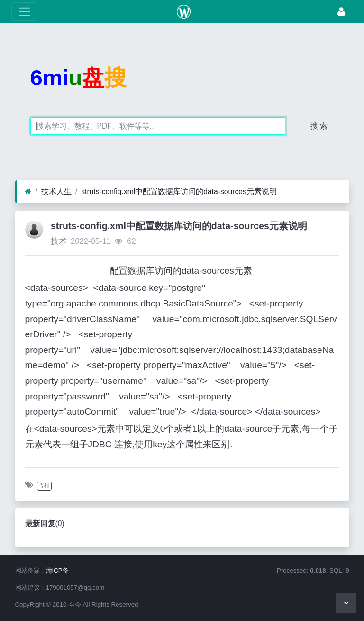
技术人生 (56, 191)
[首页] (28, 192)
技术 (59, 241)
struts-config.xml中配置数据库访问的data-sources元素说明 (179, 191)
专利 (44, 486)
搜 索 (319, 126)
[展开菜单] (24, 12)
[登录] (341, 12)
